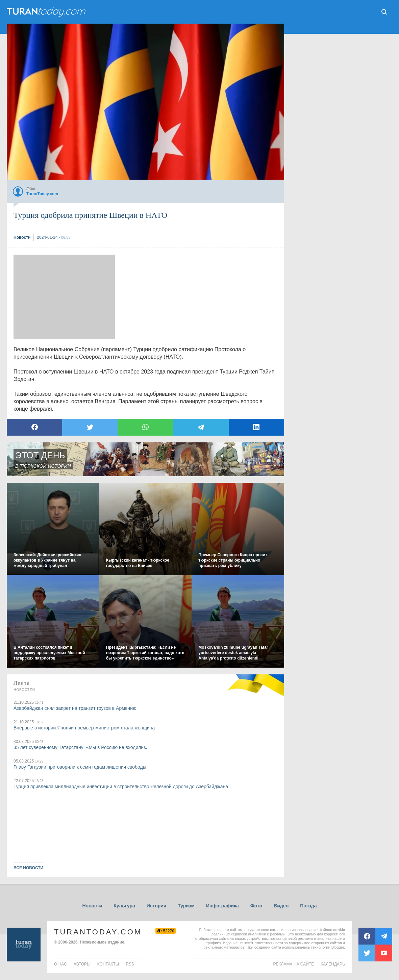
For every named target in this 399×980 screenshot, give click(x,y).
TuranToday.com (98, 932)
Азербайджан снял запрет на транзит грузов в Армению (75, 708)
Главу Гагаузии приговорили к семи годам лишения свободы (80, 767)
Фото (256, 906)
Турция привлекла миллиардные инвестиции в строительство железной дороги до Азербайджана (121, 786)
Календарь (333, 964)
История (156, 906)
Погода (308, 906)
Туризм (186, 906)
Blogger (338, 947)
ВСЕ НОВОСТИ (28, 868)
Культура (124, 906)
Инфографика (222, 906)
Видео (281, 906)
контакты (108, 964)
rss (130, 964)
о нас (60, 964)
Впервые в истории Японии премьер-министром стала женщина (84, 728)
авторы (82, 964)
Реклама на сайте (294, 964)
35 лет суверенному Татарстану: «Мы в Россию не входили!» (81, 747)
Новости (92, 906)
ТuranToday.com (47, 12)
